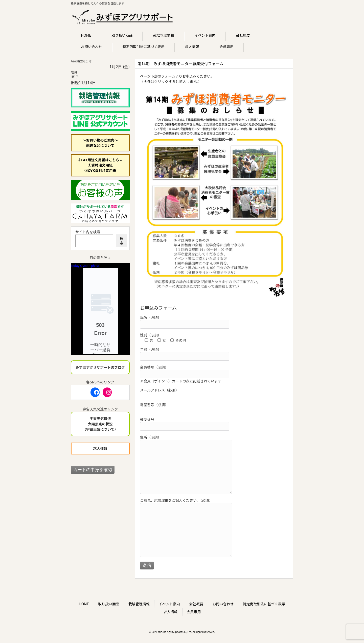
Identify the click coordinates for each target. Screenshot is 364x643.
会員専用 (194, 612)
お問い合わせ (223, 604)
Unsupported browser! (100, 311)
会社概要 (196, 604)
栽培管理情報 (139, 604)
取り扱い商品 (109, 604)
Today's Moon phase (85, 266)
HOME (84, 604)
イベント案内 (169, 604)
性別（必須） (151, 335)
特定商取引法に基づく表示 (264, 604)
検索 (121, 241)
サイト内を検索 (88, 232)
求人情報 (170, 612)
